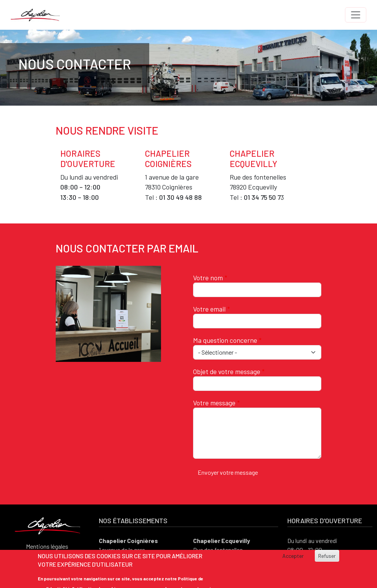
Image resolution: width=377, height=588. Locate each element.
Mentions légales (47, 546)
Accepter (293, 556)
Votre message (214, 403)
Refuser (327, 556)
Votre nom (208, 278)
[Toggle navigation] (356, 15)
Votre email (209, 309)
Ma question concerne (225, 340)
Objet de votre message (227, 371)
